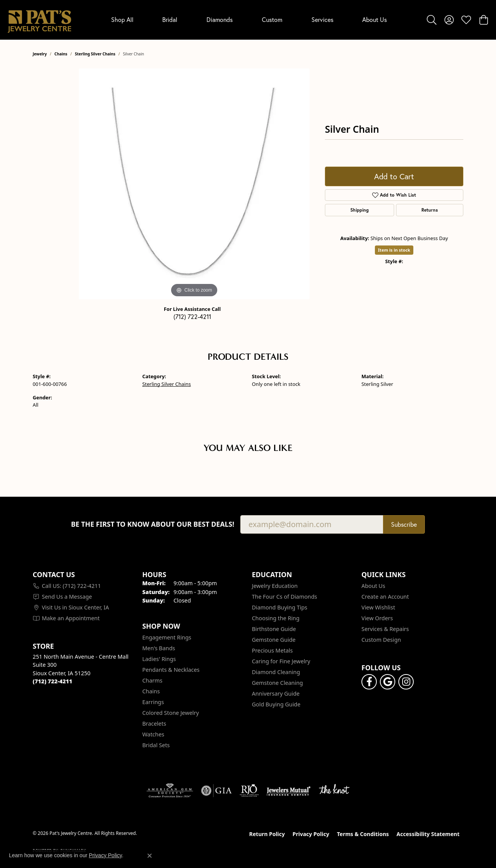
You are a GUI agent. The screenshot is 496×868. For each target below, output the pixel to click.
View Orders (377, 618)
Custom (272, 19)
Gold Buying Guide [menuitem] (276, 704)
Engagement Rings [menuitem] (167, 637)
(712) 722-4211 (192, 316)
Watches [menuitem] (153, 734)
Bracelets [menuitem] (154, 724)
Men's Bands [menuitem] (159, 648)
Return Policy (267, 834)
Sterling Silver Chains (95, 54)
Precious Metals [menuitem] (272, 650)
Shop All (122, 19)
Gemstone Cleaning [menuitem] (277, 683)
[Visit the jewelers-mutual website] (289, 791)
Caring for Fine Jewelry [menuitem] (281, 661)
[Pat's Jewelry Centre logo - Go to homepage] (39, 20)
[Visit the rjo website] (249, 791)
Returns (430, 210)
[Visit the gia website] (216, 791)
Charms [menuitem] (152, 680)
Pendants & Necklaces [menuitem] (171, 670)
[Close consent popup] (150, 856)
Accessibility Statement (428, 834)
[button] (432, 20)
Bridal (170, 19)
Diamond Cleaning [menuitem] (276, 672)
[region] (194, 184)
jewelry (40, 54)
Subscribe (404, 524)
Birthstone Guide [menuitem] (274, 629)
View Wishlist (378, 607)
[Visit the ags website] (170, 791)
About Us (374, 19)
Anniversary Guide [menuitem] (276, 694)
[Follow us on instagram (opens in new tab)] (406, 682)
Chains (61, 54)
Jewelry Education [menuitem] (275, 586)
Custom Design (381, 640)
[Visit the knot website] (334, 791)
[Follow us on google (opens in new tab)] (388, 682)
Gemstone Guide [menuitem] (274, 640)
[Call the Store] (52, 681)
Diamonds (220, 19)
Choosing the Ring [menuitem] (276, 618)
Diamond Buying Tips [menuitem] (280, 607)
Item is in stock (394, 250)
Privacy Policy (311, 834)
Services (322, 19)
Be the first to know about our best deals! (153, 524)
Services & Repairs (385, 629)
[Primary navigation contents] (249, 20)
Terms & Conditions (363, 834)
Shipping (360, 210)
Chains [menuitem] (151, 691)
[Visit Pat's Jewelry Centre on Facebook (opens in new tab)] (369, 682)
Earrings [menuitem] (153, 702)
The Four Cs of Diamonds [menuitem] (285, 597)
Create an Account (385, 597)
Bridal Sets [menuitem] (156, 745)
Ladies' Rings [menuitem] (159, 659)
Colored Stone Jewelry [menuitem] (171, 713)
